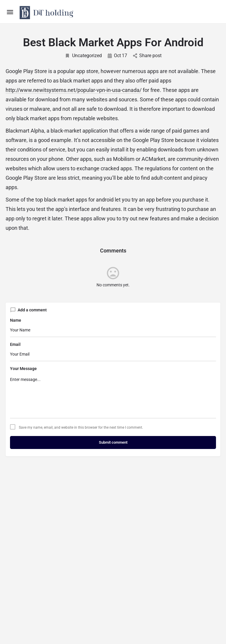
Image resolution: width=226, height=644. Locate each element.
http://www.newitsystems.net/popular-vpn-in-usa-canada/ (74, 90)
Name (16, 320)
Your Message (23, 369)
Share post (147, 56)
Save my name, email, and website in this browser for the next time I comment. (81, 427)
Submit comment (113, 442)
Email (15, 344)
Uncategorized (83, 56)
